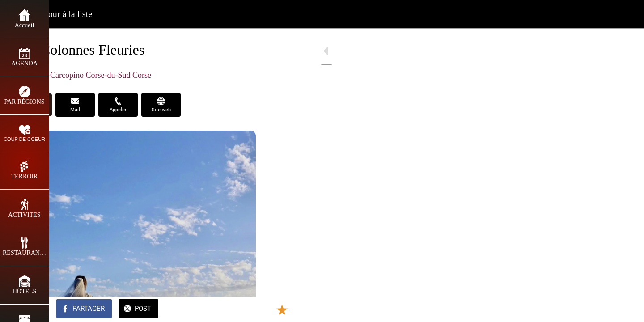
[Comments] (250, 309)
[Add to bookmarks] (229, 309)
